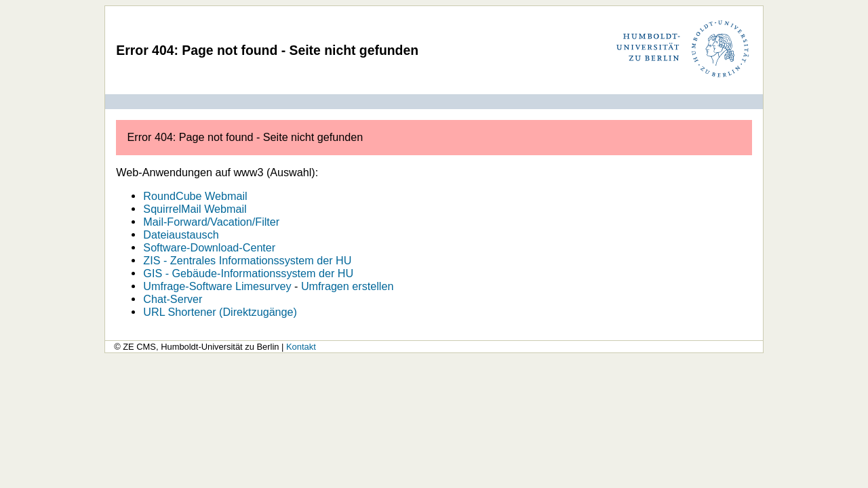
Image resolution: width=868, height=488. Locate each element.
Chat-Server (173, 299)
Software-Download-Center (209, 247)
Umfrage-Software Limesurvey (217, 286)
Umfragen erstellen (348, 286)
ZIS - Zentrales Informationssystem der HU (247, 260)
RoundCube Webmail (195, 196)
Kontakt (301, 347)
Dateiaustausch (181, 235)
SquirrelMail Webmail (195, 209)
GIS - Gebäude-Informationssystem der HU (248, 273)
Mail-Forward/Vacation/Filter (211, 222)
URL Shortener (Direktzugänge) (220, 312)
